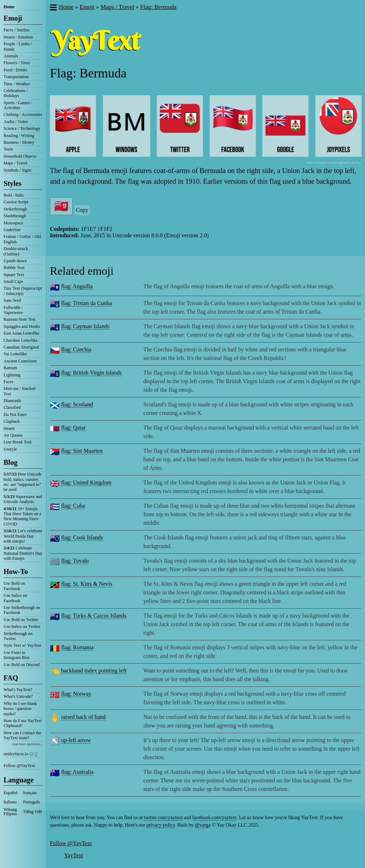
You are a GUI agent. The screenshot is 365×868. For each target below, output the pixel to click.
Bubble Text (14, 268)
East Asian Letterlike (22, 333)
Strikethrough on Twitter (18, 636)
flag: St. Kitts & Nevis (87, 584)
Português (32, 802)
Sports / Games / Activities (18, 105)
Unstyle (10, 449)
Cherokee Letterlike (21, 340)
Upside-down (15, 261)
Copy (82, 210)
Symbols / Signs (17, 170)
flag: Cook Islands (82, 537)
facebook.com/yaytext (215, 818)
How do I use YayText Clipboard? (23, 723)
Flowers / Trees (17, 63)
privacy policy (161, 825)
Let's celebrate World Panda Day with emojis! (23, 536)
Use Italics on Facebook (15, 598)
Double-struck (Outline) (16, 251)
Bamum (10, 368)
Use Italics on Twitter (22, 626)
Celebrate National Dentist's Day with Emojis (23, 553)
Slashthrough (15, 216)
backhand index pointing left (94, 671)
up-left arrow (76, 740)
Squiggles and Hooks (22, 326)
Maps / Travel (16, 163)
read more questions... (27, 744)
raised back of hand (83, 717)
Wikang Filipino (10, 812)
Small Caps (13, 281)
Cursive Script (16, 202)
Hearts (9, 428)
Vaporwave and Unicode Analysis (23, 499)
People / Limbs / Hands (18, 46)
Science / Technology (22, 128)
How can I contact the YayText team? (22, 735)
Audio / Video (16, 122)
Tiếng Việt (33, 812)
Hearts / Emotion (18, 37)
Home (9, 7)
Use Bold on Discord (22, 665)
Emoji (13, 18)
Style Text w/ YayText (22, 645)
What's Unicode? (18, 696)
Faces (8, 382)
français (30, 793)
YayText (74, 855)
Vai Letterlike (15, 354)
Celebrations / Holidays (16, 93)
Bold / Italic (14, 195)
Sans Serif (12, 300)
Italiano (10, 802)
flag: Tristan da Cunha (86, 303)
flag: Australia (77, 772)
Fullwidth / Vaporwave (13, 310)
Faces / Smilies (17, 30)
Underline (12, 230)
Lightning (12, 375)
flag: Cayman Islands (85, 326)
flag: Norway (76, 694)
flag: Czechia (76, 349)
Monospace (13, 223)
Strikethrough (15, 209)
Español (11, 793)
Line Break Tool (17, 442)
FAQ (11, 678)
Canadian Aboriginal (21, 347)
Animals (11, 56)
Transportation (16, 77)
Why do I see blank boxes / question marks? (20, 709)
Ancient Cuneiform (20, 361)
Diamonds (12, 401)
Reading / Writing (19, 136)
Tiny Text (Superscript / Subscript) (23, 291)
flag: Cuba (73, 506)
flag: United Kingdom (86, 483)
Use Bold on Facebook (14, 586)
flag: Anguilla (77, 286)
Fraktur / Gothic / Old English (22, 239)
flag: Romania (77, 647)
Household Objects (20, 156)
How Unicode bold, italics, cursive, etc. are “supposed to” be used (23, 482)
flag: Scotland (77, 404)
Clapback (12, 421)
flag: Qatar (73, 428)
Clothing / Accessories (23, 115)
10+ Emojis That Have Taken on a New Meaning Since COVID (22, 516)
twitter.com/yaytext (163, 818)
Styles (12, 183)
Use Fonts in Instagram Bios (17, 655)
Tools (8, 149)
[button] (53, 8)
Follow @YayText (19, 766)
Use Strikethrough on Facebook (22, 610)
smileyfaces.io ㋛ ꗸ (20, 754)
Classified (12, 407)
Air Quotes (13, 435)
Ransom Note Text (20, 319)
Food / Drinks (16, 70)
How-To (16, 572)
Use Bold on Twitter (21, 620)
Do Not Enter (15, 415)
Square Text (14, 275)
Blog (11, 462)
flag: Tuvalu (75, 561)
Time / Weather (17, 84)
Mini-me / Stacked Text (19, 391)
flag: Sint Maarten (82, 451)
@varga (203, 825)
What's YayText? (18, 690)
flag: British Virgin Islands (91, 373)
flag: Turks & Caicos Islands (94, 616)
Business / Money (19, 142)
